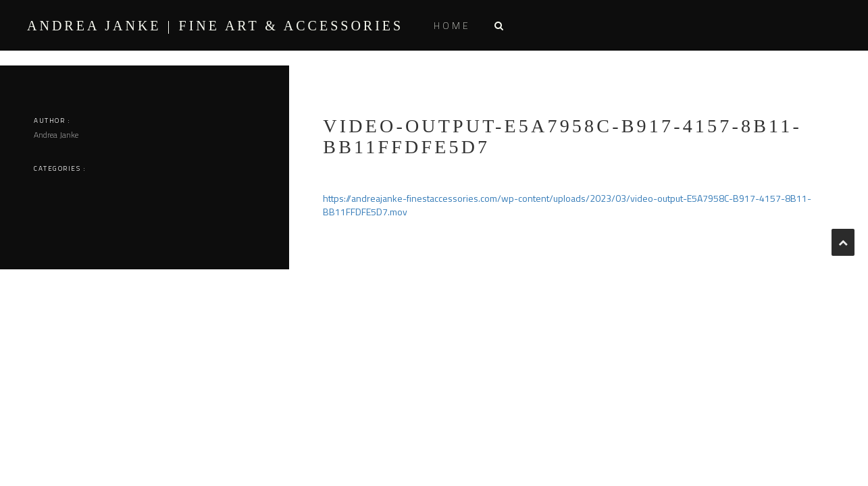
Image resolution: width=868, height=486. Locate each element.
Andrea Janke (56, 135)
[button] (499, 25)
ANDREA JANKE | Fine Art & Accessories (215, 26)
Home (452, 25)
